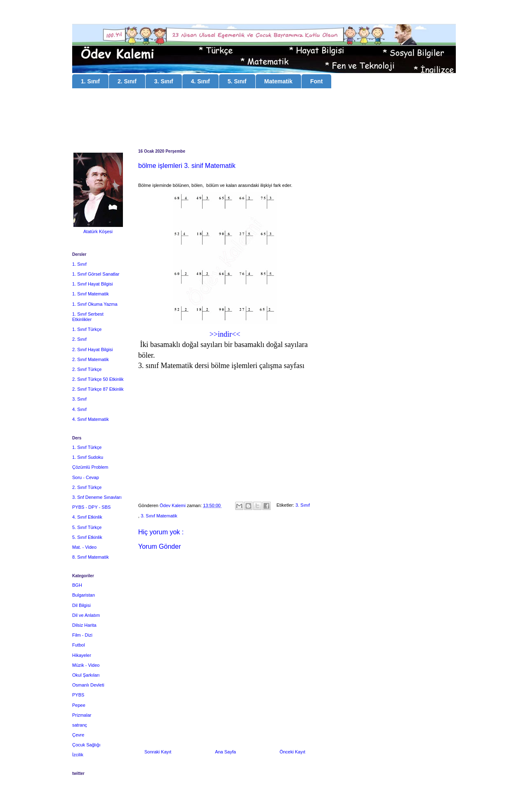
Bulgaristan (84, 595)
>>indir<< (225, 334)
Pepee (79, 705)
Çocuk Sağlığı (86, 745)
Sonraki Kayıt (158, 752)
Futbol (79, 645)
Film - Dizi (82, 635)
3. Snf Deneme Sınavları (97, 497)
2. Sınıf (127, 81)
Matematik (278, 81)
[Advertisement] (264, 120)
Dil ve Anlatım (86, 615)
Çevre (78, 735)
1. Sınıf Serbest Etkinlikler (88, 317)
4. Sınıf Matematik (91, 419)
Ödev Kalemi (173, 505)
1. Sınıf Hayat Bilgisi (92, 284)
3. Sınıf (164, 81)
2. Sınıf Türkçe (87, 369)
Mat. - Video (84, 547)
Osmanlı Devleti (88, 685)
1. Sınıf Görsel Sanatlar (96, 274)
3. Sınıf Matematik (159, 516)
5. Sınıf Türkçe (87, 527)
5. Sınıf (237, 81)
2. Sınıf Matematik (91, 359)
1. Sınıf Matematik (91, 294)
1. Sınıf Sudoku (88, 457)
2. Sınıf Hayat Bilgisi (92, 349)
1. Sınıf (90, 81)
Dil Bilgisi (81, 605)
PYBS (78, 695)
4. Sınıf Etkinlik (87, 517)
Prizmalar (82, 715)
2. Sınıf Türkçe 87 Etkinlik (98, 389)
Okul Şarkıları (86, 675)
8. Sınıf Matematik (91, 557)
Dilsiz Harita (84, 625)
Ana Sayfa (225, 752)
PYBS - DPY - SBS (91, 507)
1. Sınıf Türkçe (87, 329)
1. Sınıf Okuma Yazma (95, 304)
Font (316, 81)
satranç (80, 725)
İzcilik (78, 755)
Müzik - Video (86, 665)
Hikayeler (82, 655)
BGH (77, 585)
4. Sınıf (200, 81)
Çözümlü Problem (90, 467)
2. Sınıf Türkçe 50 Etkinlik (98, 379)
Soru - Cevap (86, 477)
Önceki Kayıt (292, 752)
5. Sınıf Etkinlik (87, 537)
